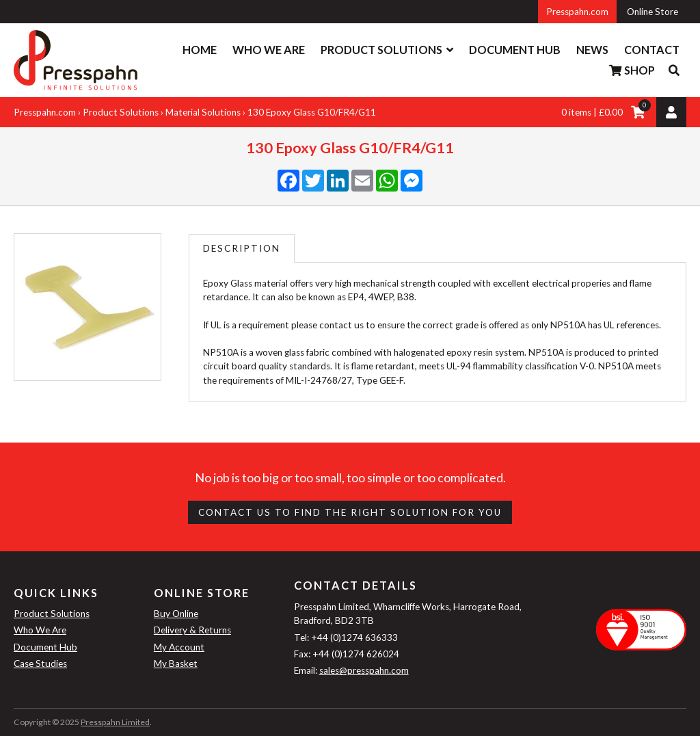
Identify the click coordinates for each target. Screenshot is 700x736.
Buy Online (176, 614)
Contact (652, 50)
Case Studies (40, 663)
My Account (179, 647)
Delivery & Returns (192, 630)
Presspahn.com (577, 12)
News (592, 50)
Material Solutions (203, 112)
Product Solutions (381, 50)
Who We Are (269, 50)
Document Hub (515, 50)
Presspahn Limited (115, 722)
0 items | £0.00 (592, 112)
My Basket (176, 663)
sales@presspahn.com (364, 670)
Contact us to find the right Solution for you (350, 512)
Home (200, 50)
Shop (632, 70)
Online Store (652, 12)
